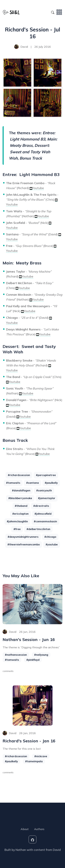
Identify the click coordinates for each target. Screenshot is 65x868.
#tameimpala (34, 761)
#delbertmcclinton (38, 529)
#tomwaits (13, 483)
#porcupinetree (46, 475)
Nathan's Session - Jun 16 (29, 639)
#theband (21, 506)
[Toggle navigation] (59, 12)
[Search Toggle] (53, 12)
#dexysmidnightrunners (23, 537)
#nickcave (41, 756)
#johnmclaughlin (17, 521)
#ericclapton (20, 514)
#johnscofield (43, 514)
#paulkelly (51, 483)
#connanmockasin (45, 521)
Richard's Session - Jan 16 (29, 741)
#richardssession (19, 475)
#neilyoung (41, 655)
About (25, 829)
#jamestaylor (47, 498)
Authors (39, 829)
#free (17, 529)
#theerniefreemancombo (24, 544)
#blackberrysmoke (20, 498)
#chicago (50, 537)
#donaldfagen (21, 490)
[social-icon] (32, 839)
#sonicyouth (44, 490)
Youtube (37, 188)
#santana (32, 483)
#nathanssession (16, 655)
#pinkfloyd (33, 660)
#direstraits (41, 506)
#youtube (52, 544)
